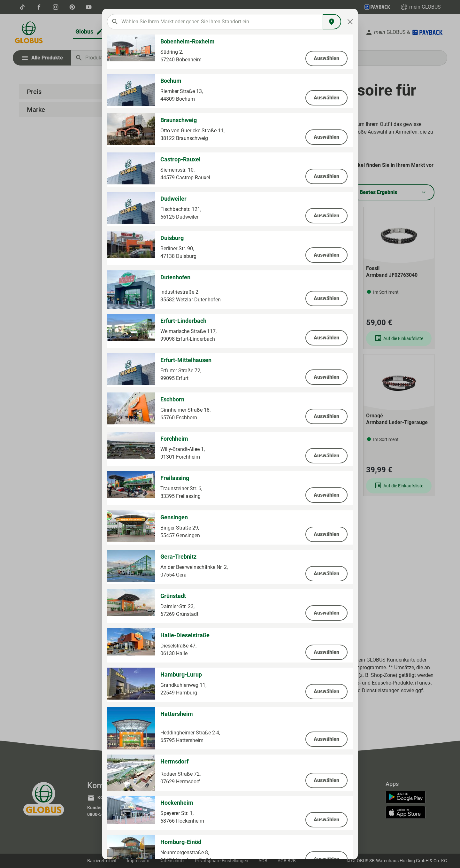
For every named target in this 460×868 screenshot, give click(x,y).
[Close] (350, 22)
